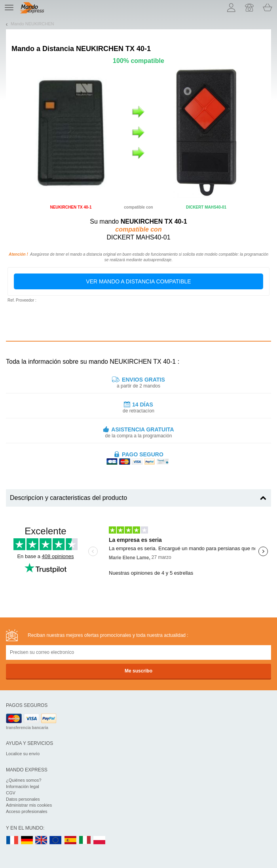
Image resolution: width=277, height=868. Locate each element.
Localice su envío (23, 754)
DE (27, 840)
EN (56, 840)
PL (100, 840)
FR (12, 840)
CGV (11, 793)
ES (70, 840)
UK (42, 840)
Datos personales (23, 799)
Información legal (23, 786)
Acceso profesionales (27, 811)
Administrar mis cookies (29, 805)
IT (85, 840)
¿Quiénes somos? (24, 780)
